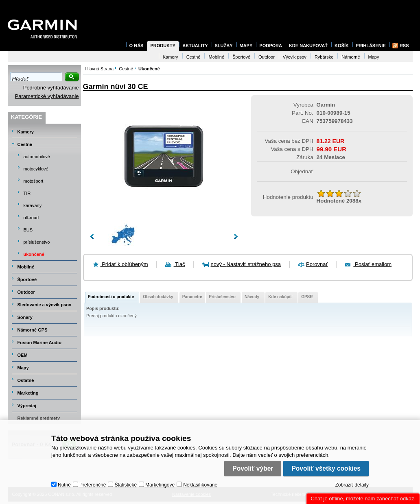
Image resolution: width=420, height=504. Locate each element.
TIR (27, 193)
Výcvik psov (295, 57)
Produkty (163, 46)
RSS (404, 46)
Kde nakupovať (308, 46)
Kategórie (26, 117)
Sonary (25, 317)
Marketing (28, 393)
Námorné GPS (33, 330)
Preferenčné (93, 485)
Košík (342, 46)
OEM (23, 355)
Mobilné (26, 267)
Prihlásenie (371, 46)
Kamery (26, 132)
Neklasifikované (200, 485)
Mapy (23, 368)
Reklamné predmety (39, 418)
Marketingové (160, 485)
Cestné (25, 144)
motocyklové (36, 169)
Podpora (271, 46)
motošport (34, 181)
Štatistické (126, 485)
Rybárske (324, 57)
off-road (31, 218)
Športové (27, 279)
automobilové (37, 157)
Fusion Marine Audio (39, 343)
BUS (28, 230)
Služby (224, 46)
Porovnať (317, 264)
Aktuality (195, 46)
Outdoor (26, 292)
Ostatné (26, 380)
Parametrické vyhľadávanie (47, 96)
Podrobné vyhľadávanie (51, 88)
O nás (137, 46)
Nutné (64, 485)
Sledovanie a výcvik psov (45, 305)
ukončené (34, 254)
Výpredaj (27, 406)
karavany (33, 205)
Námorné (351, 57)
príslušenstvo (37, 242)
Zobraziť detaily (352, 485)
